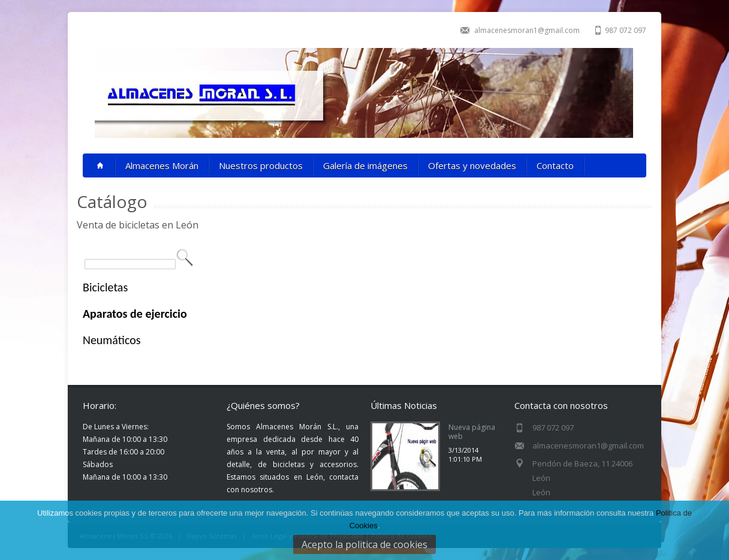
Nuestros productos (261, 165)
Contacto (555, 165)
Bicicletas (105, 287)
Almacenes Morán (162, 165)
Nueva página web (472, 432)
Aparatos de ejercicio (135, 314)
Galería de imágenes (365, 165)
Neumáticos (112, 340)
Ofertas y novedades (472, 165)
